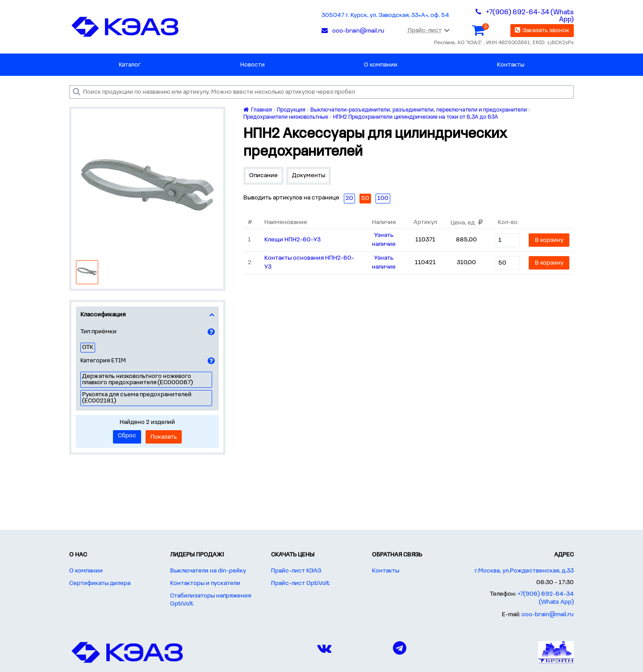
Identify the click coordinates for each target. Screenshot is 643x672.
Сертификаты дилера (100, 583)
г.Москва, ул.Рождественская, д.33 (524, 571)
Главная (258, 110)
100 (383, 198)
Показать (164, 437)
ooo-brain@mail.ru (548, 615)
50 (365, 198)
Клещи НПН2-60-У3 (292, 240)
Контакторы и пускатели (205, 583)
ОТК (88, 347)
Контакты (511, 65)
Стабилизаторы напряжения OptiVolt (211, 600)
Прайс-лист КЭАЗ (296, 571)
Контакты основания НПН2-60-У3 (309, 263)
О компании (381, 65)
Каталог (130, 65)
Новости (253, 65)
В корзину (549, 240)
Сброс (127, 436)
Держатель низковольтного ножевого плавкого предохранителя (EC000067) (138, 380)
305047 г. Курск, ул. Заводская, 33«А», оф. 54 (385, 15)
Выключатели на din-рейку (208, 571)
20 (349, 198)
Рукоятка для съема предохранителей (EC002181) (137, 398)
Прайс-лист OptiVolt (300, 583)
